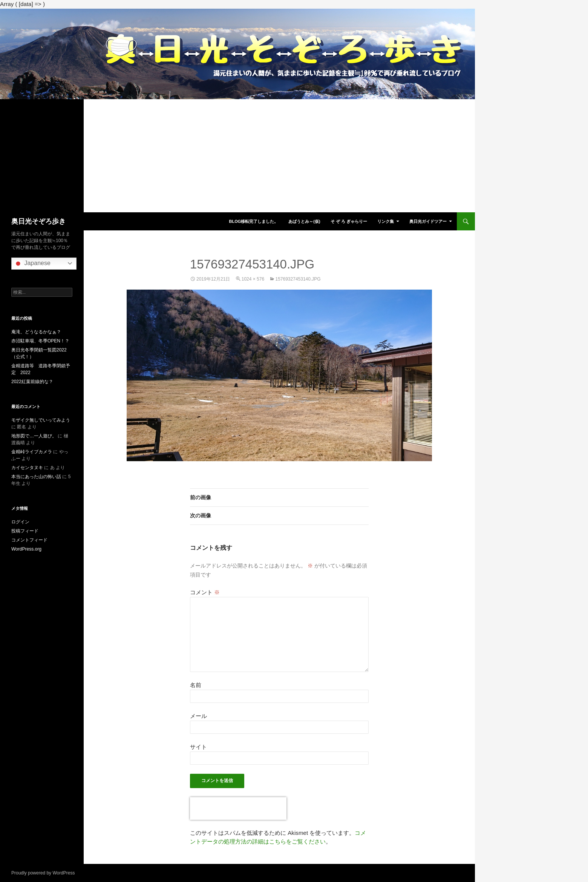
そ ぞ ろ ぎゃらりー (349, 221)
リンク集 (386, 221)
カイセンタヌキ (27, 468)
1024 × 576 (253, 279)
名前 (196, 685)
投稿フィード (25, 531)
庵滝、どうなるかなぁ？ (36, 332)
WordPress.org (26, 549)
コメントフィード (29, 540)
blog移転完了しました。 (253, 221)
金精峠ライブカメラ (32, 452)
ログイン (20, 522)
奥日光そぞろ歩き (38, 221)
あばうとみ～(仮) (304, 221)
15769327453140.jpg (298, 279)
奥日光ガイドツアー (428, 221)
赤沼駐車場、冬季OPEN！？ (40, 341)
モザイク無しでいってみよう (41, 420)
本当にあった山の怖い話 (36, 477)
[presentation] (238, 808)
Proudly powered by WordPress (43, 873)
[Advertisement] (237, 156)
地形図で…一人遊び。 (34, 436)
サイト (198, 747)
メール (198, 716)
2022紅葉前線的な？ (32, 382)
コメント (205, 592)
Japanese (32, 264)
